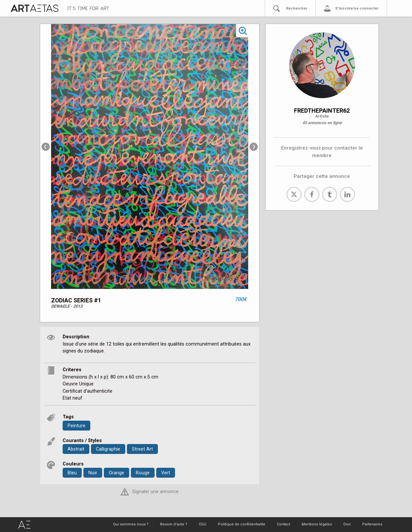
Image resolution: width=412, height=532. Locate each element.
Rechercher (297, 8)
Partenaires (372, 524)
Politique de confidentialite (242, 524)
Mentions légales (317, 524)
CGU (203, 524)
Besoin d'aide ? (174, 524)
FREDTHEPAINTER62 (322, 111)
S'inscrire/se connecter (357, 8)
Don (347, 524)
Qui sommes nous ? (131, 524)
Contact (283, 524)
